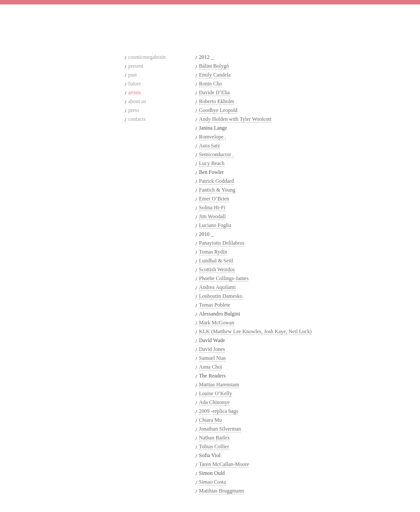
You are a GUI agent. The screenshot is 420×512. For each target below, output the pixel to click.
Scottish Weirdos (217, 269)
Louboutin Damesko (221, 296)
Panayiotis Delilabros (222, 243)
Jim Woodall (212, 216)
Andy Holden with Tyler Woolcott (235, 119)
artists (135, 92)
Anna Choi (210, 367)
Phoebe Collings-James (224, 278)
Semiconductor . (216, 154)
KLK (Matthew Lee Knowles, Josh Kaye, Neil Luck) (255, 331)
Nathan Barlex (214, 438)
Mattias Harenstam (219, 385)
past (132, 75)
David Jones (212, 349)
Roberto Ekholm (217, 101)
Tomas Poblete (215, 305)
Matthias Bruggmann (221, 491)
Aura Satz (210, 146)
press (134, 110)
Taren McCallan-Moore (224, 464)
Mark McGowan (217, 323)
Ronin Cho (210, 84)
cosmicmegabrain (147, 57)
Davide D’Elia (214, 92)
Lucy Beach (212, 163)
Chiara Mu (210, 420)
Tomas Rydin (213, 252)
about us (137, 101)
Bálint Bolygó (214, 66)
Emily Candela (215, 75)
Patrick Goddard (216, 181)
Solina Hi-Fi (212, 208)
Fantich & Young (217, 190)
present (136, 66)
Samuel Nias (212, 358)
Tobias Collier (214, 447)
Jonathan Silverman (220, 429)
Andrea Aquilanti (217, 287)
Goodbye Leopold (218, 110)
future (135, 84)
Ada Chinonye (214, 402)
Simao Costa (212, 482)
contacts (137, 119)
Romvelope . (212, 137)
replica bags (225, 411)
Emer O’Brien (214, 199)
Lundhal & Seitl (216, 261)
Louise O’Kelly (216, 393)
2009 (204, 411)
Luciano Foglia (215, 225)
